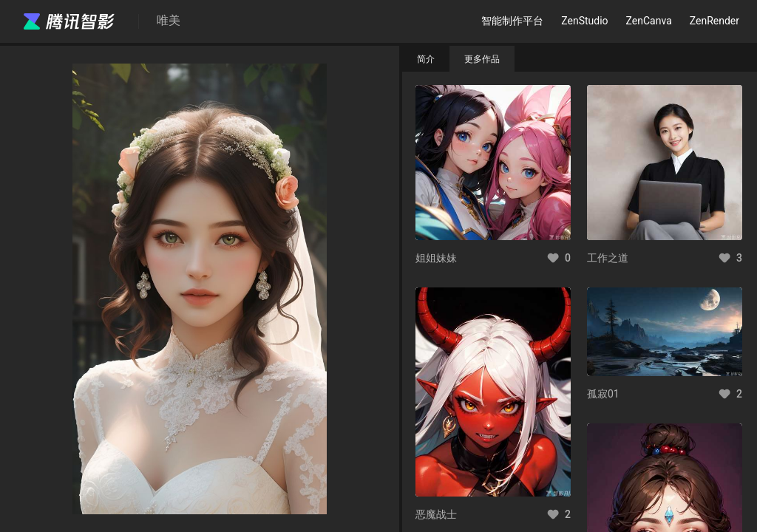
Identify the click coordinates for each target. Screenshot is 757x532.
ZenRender (714, 21)
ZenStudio (584, 21)
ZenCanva (649, 21)
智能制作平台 (512, 21)
